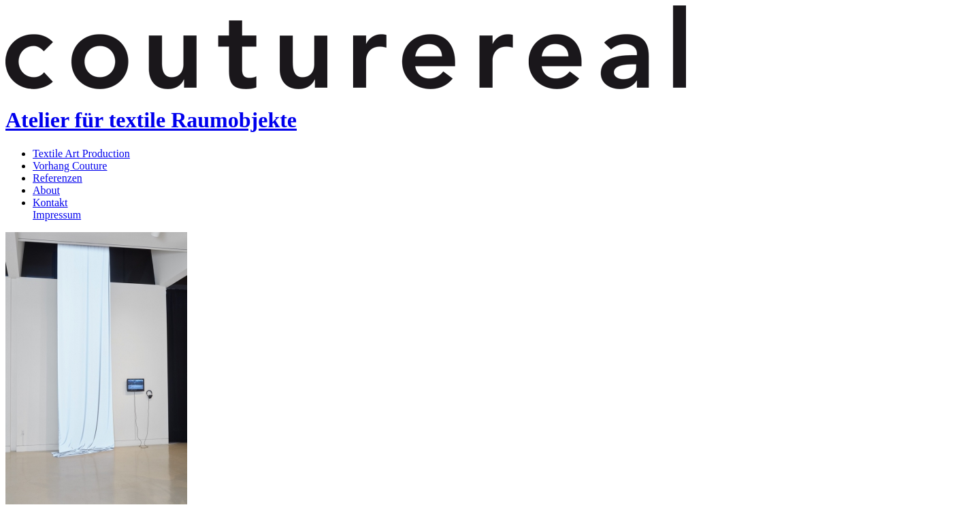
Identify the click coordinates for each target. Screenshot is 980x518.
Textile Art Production (81, 153)
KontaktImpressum (57, 209)
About (46, 190)
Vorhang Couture (70, 166)
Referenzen (58, 178)
